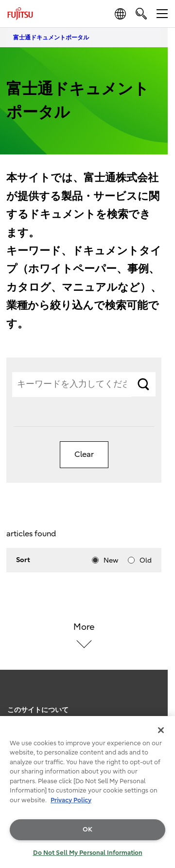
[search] (141, 13)
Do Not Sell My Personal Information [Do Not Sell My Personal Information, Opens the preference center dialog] (88, 853)
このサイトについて (38, 710)
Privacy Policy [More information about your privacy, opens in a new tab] (71, 800)
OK (87, 829)
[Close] (161, 730)
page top (158, 698)
